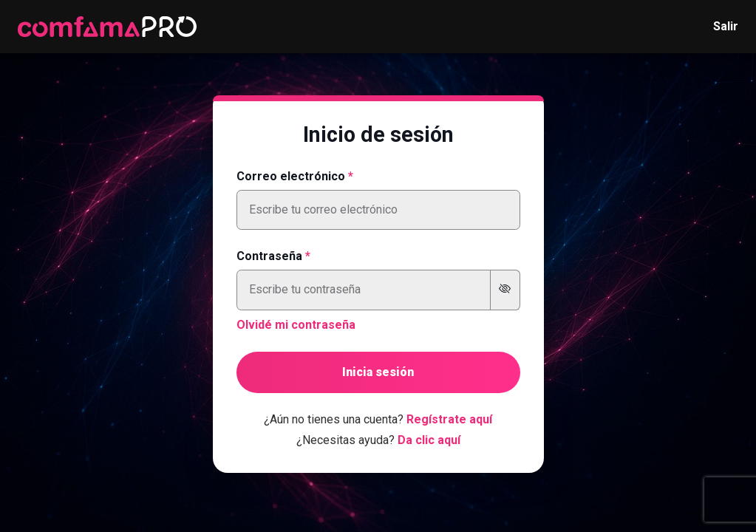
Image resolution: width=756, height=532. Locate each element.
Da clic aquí (429, 440)
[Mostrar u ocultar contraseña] (505, 290)
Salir (726, 26)
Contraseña (269, 256)
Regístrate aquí (449, 419)
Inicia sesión (378, 372)
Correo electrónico (291, 176)
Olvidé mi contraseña (296, 325)
